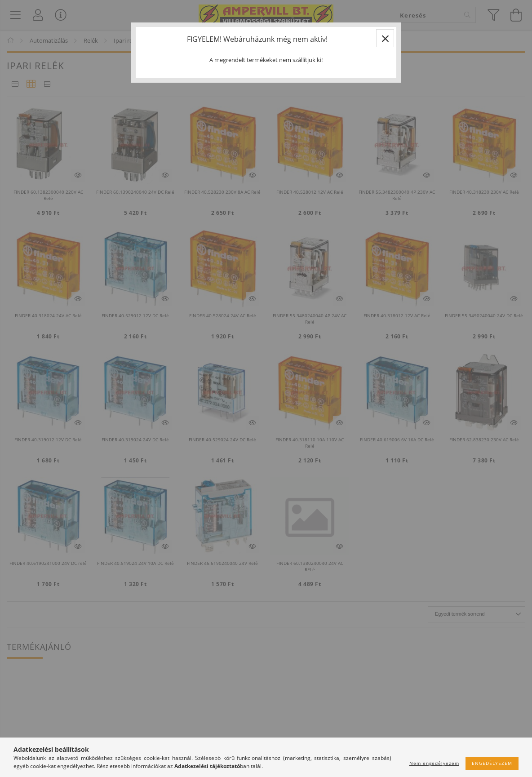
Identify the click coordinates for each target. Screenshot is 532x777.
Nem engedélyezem (434, 763)
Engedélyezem (492, 763)
